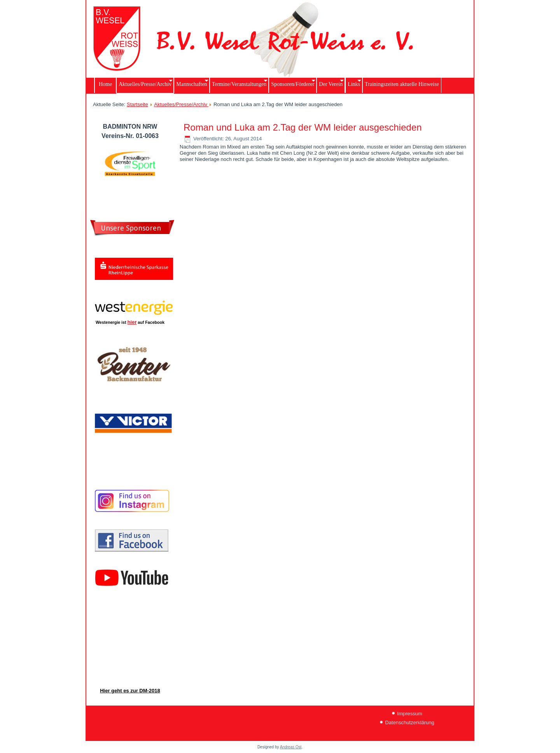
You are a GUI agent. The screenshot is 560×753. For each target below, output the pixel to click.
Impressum (409, 714)
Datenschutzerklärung (409, 722)
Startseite (137, 104)
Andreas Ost (291, 747)
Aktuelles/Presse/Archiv (181, 104)
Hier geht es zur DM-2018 (130, 691)
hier (132, 322)
